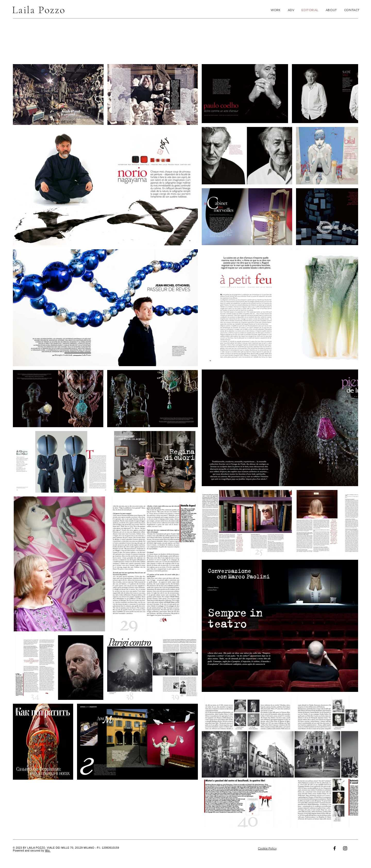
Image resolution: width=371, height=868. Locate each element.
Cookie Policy (267, 848)
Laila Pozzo (39, 10)
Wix (48, 851)
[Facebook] (335, 848)
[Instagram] (345, 848)
